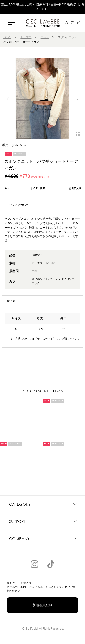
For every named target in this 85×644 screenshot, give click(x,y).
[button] (77, 99)
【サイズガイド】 (45, 339)
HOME (7, 37)
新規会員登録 (42, 605)
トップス (26, 37)
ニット (45, 37)
